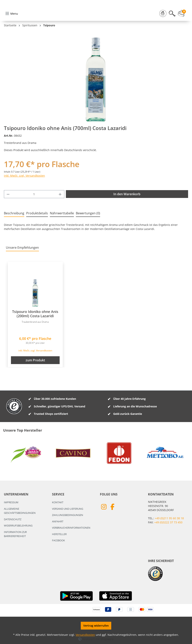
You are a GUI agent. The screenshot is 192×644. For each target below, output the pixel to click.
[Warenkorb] (182, 32)
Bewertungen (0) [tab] (88, 232)
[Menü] (12, 32)
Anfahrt (58, 521)
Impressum (11, 502)
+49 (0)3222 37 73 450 (168, 522)
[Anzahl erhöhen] (60, 213)
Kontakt (58, 502)
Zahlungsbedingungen (68, 515)
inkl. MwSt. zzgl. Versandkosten (24, 195)
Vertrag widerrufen (96, 626)
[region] (96, 98)
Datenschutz (13, 519)
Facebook (58, 540)
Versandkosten (85, 635)
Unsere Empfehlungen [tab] (22, 267)
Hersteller (59, 534)
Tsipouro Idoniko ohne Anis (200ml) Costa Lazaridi (35, 333)
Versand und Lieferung (68, 509)
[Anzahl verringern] (8, 213)
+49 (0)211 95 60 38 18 (169, 518)
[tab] (14, 232)
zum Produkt (35, 379)
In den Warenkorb (127, 213)
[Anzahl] (34, 213)
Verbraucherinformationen (71, 528)
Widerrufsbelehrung (18, 526)
